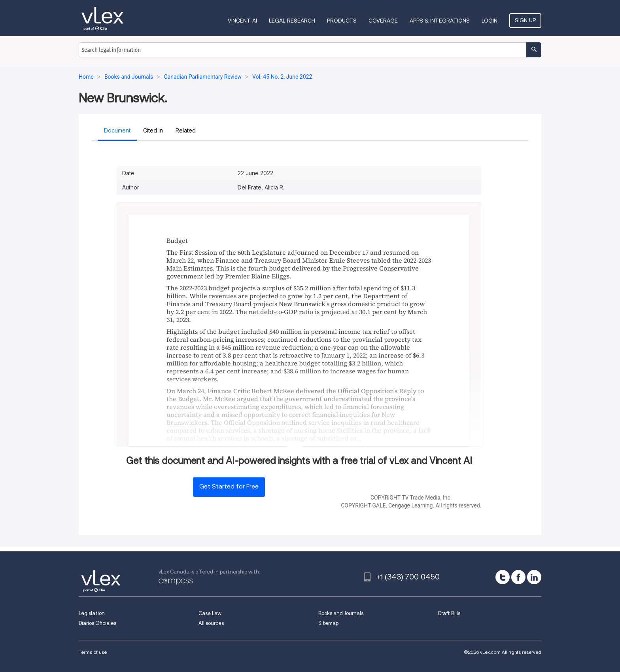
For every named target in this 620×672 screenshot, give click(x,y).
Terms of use (93, 652)
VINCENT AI (242, 21)
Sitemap (328, 623)
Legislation (92, 613)
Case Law (210, 613)
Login (490, 21)
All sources (211, 623)
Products (342, 21)
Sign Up (525, 20)
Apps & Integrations (440, 21)
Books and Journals (341, 613)
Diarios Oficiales (97, 623)
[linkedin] (534, 577)
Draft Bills (449, 613)
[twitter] (503, 577)
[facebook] (518, 577)
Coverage (383, 21)
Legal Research (292, 21)
